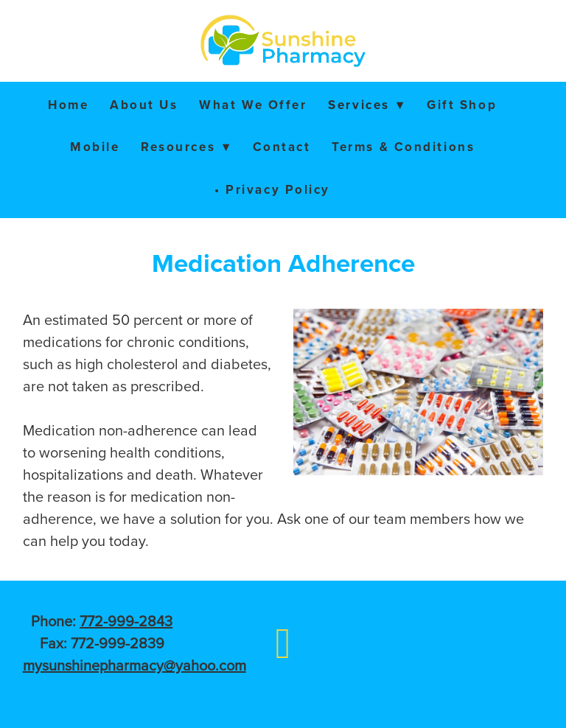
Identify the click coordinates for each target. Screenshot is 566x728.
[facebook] (283, 642)
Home (68, 105)
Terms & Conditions (403, 147)
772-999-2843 (126, 621)
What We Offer (253, 105)
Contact (282, 147)
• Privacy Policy (272, 189)
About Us (144, 105)
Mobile (95, 147)
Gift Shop (462, 105)
